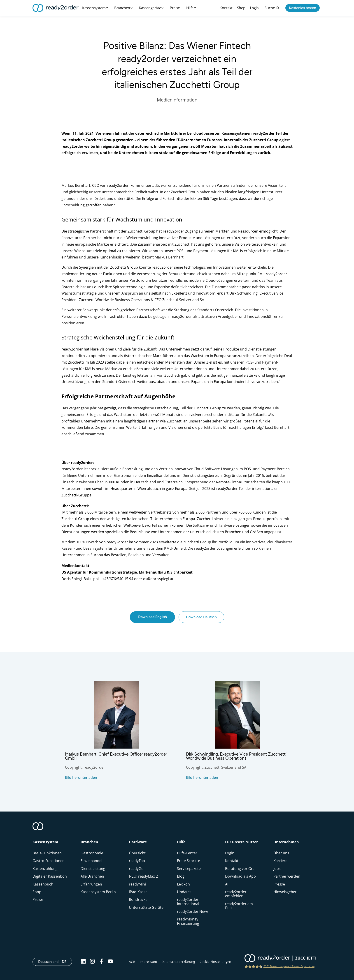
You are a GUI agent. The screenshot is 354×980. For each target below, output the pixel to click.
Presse (279, 884)
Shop (241, 8)
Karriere (280, 861)
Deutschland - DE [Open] (55, 962)
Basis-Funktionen (47, 853)
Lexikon (183, 884)
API (228, 884)
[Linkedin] (83, 962)
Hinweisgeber (285, 892)
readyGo (136, 869)
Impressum (148, 962)
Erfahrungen (91, 884)
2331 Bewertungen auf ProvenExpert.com (289, 966)
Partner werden (287, 876)
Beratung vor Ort (240, 869)
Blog (181, 876)
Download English (153, 617)
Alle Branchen (92, 876)
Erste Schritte (189, 861)
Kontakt (226, 8)
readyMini (137, 884)
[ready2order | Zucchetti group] (280, 959)
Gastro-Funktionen (49, 861)
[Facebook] (101, 962)
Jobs (277, 869)
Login (254, 8)
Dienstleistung (93, 869)
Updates (184, 892)
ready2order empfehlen (236, 894)
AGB (132, 962)
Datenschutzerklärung (178, 962)
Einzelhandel (91, 861)
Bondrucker (139, 899)
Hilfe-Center (187, 853)
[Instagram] (92, 962)
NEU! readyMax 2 (143, 876)
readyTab (137, 861)
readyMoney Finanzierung (188, 921)
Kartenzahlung (45, 869)
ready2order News (193, 911)
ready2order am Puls (239, 906)
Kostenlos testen (303, 8)
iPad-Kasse (138, 892)
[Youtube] (110, 962)
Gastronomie (92, 853)
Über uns (281, 853)
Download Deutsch (201, 617)
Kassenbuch (43, 884)
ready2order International (188, 902)
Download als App (240, 876)
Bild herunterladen (81, 777)
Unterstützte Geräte (146, 907)
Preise (175, 8)
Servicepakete (189, 869)
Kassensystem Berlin (98, 892)
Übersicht (137, 853)
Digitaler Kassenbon (50, 876)
